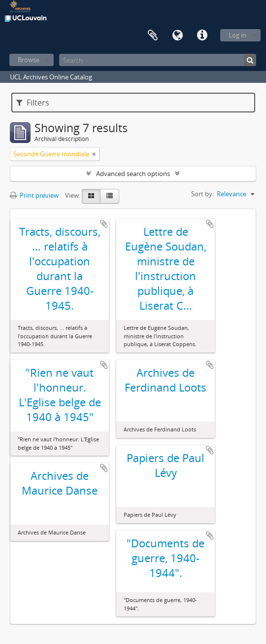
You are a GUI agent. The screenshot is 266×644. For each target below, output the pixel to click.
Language (177, 36)
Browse (29, 60)
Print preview (34, 195)
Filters (33, 103)
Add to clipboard (104, 224)
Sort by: (202, 194)
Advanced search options (133, 174)
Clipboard (153, 36)
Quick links (202, 36)
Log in (237, 35)
